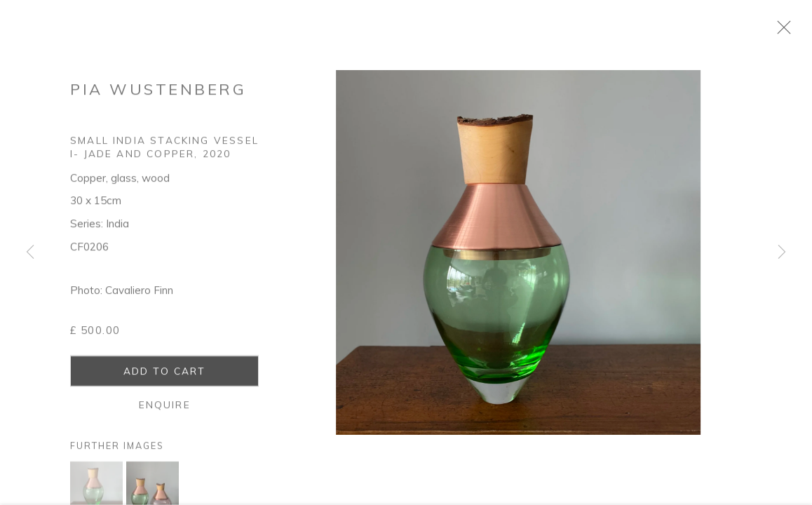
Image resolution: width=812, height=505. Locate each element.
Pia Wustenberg (158, 95)
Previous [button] (30, 252)
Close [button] (794, 32)
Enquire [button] (165, 411)
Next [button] (782, 252)
